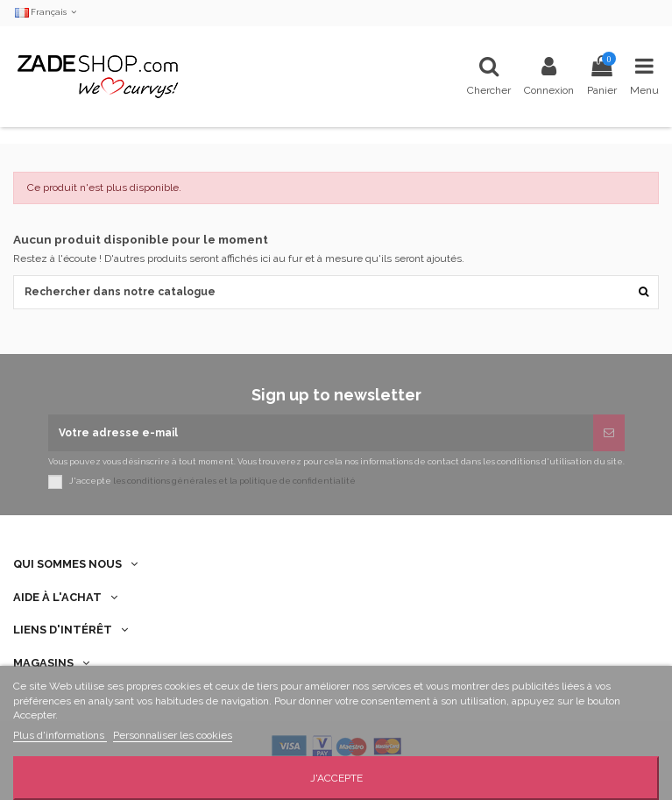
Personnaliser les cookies (173, 735)
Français (47, 12)
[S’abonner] (609, 433)
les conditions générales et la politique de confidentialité (234, 481)
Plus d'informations (60, 735)
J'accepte (336, 778)
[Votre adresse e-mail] (321, 433)
